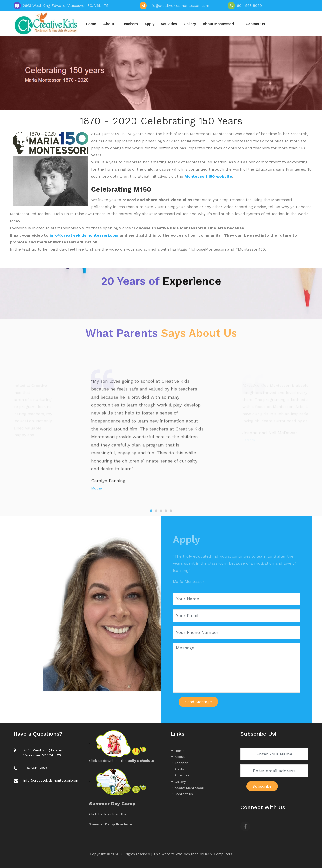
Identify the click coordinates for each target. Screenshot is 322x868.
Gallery (190, 24)
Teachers (130, 24)
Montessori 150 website (208, 176)
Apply (149, 24)
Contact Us (255, 24)
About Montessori (218, 24)
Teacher (179, 763)
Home (91, 24)
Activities (169, 24)
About (109, 24)
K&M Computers (219, 854)
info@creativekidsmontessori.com (84, 235)
